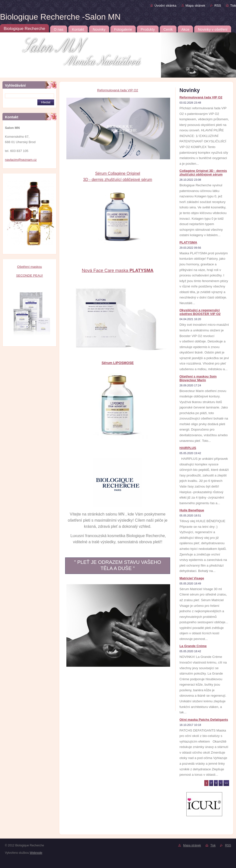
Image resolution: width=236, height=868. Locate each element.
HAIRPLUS (188, 448)
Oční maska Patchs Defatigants (204, 720)
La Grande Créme (193, 646)
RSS (218, 6)
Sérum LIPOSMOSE (118, 363)
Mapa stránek (195, 6)
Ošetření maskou (29, 267)
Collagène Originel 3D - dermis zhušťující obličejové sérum (203, 173)
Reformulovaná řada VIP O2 (118, 90)
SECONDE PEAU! (29, 276)
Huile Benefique (192, 510)
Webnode (36, 853)
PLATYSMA (188, 242)
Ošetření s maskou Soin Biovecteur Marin (198, 378)
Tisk (233, 6)
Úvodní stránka (165, 6)
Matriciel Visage (192, 578)
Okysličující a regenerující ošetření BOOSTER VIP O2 (200, 312)
